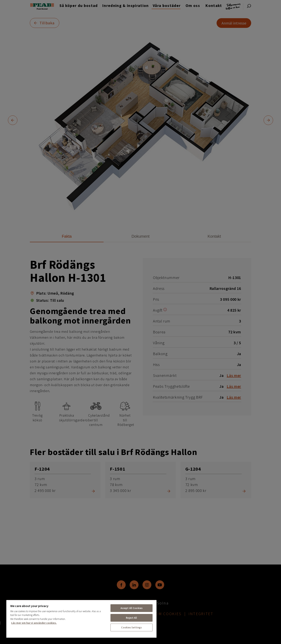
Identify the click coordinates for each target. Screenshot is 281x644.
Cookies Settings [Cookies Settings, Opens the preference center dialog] (131, 627)
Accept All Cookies (132, 608)
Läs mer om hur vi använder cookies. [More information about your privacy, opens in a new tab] (34, 623)
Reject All (131, 618)
